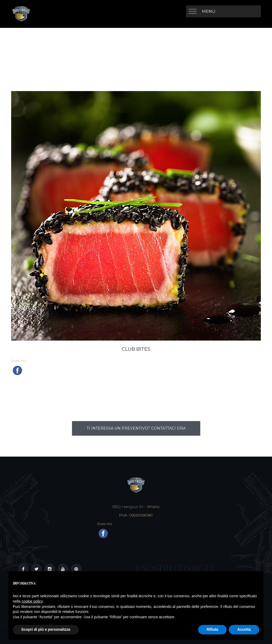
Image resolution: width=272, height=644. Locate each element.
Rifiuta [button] (212, 629)
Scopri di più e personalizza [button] (46, 629)
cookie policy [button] (32, 601)
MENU (209, 11)
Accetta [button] (244, 629)
